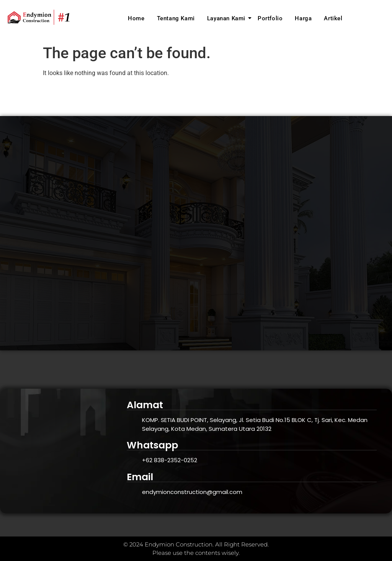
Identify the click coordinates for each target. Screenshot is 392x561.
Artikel (333, 18)
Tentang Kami (176, 18)
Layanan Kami (227, 18)
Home (136, 18)
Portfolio (270, 18)
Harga (303, 18)
